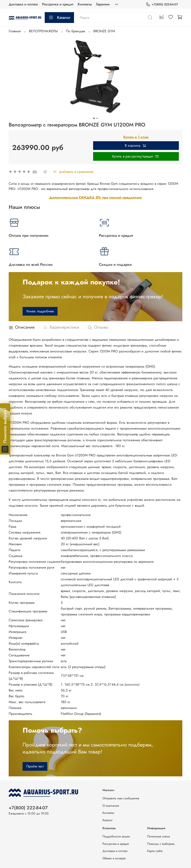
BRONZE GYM (104, 31)
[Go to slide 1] (94, 118)
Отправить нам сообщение (121, 798)
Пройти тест (35, 766)
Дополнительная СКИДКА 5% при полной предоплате (95, 197)
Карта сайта (155, 851)
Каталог (59, 18)
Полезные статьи (159, 836)
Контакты (85, 4)
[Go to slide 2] (97, 118)
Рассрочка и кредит (58, 4)
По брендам (76, 31)
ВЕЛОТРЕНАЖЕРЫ (43, 31)
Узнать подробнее (40, 311)
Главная (15, 31)
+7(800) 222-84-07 (162, 4)
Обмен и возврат (114, 858)
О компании (111, 806)
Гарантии (103, 4)
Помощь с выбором (161, 844)
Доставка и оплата (23, 4)
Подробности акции (116, 836)
